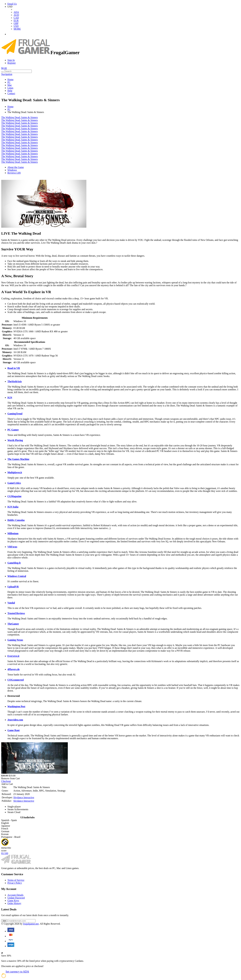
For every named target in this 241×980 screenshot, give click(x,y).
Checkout (6, 781)
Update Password (16, 898)
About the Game (16, 167)
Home (10, 79)
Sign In (11, 60)
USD (16, 26)
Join (4, 921)
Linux (10, 88)
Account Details (15, 895)
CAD (16, 18)
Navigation (7, 74)
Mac (10, 85)
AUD (16, 15)
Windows (12, 170)
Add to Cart (7, 784)
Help (10, 91)
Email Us (12, 4)
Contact (11, 93)
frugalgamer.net (31, 924)
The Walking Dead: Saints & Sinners (20, 117)
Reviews (14, 173)
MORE (17, 29)
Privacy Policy (15, 883)
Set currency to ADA (17, 972)
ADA (16, 12)
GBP (16, 23)
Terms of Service (16, 880)
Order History (14, 903)
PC (9, 82)
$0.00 (4, 68)
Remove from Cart (11, 778)
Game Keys (13, 901)
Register (12, 63)
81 (5, 853)
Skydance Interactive (24, 797)
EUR (16, 21)
